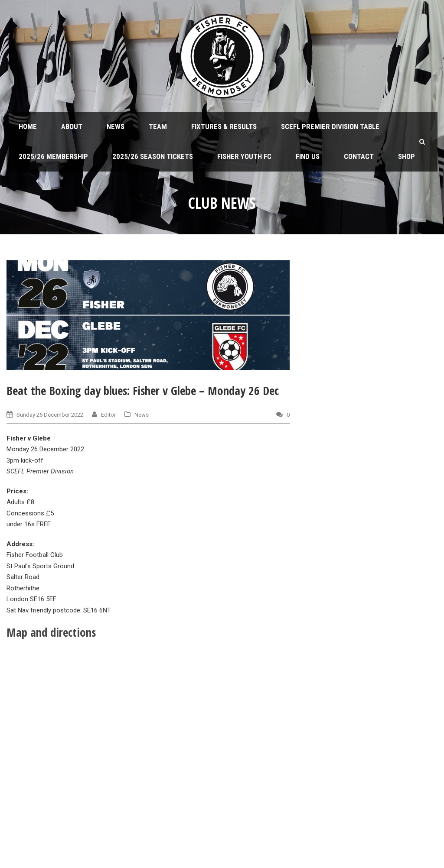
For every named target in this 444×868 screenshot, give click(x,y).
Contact (359, 156)
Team (158, 126)
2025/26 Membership (53, 156)
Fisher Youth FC (244, 156)
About (72, 126)
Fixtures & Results (224, 126)
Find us (308, 156)
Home (28, 126)
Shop (406, 156)
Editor (108, 415)
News (116, 126)
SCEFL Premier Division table (330, 126)
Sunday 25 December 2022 (50, 415)
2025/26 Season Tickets (153, 156)
